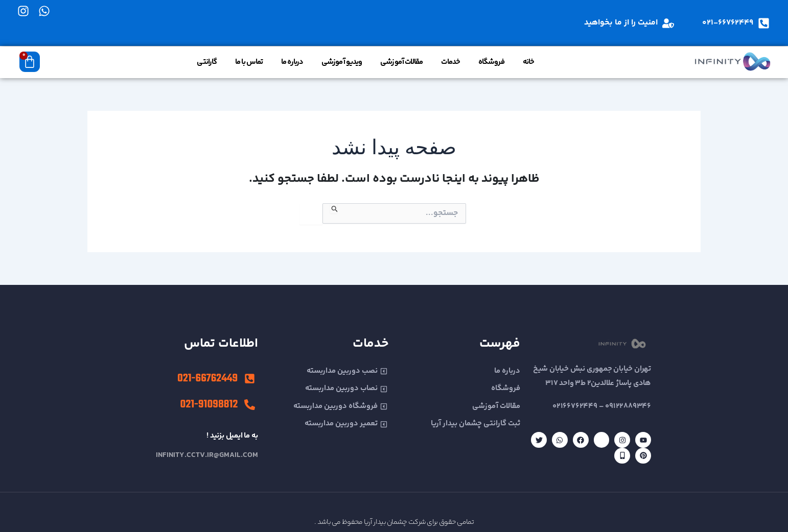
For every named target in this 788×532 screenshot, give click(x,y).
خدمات (450, 62)
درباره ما (292, 62)
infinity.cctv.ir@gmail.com (207, 455)
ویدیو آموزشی (342, 62)
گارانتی (207, 62)
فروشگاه (491, 62)
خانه (528, 62)
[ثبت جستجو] (334, 208)
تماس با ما (249, 62)
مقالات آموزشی (401, 62)
